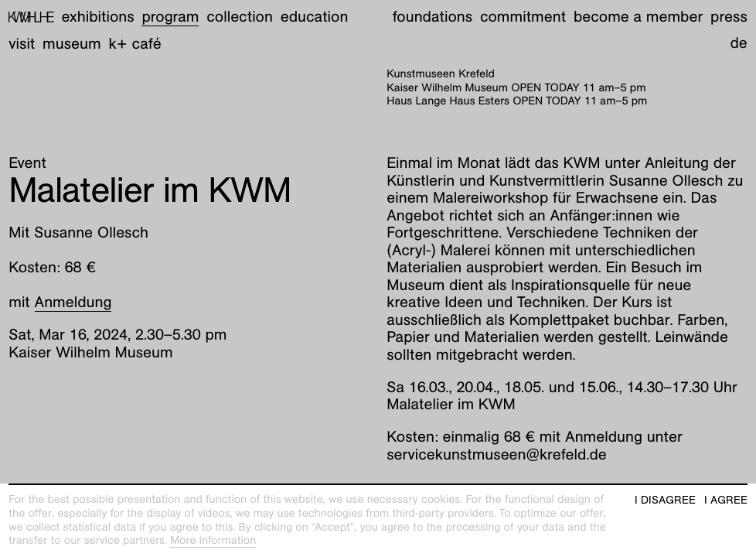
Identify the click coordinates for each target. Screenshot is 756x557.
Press (729, 17)
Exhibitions (98, 17)
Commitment (523, 17)
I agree (726, 500)
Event (27, 163)
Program (170, 17)
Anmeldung (73, 302)
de (738, 43)
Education (315, 17)
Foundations (432, 17)
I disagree (665, 500)
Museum (72, 44)
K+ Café (135, 44)
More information (213, 541)
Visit (22, 44)
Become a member (638, 17)
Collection (240, 17)
